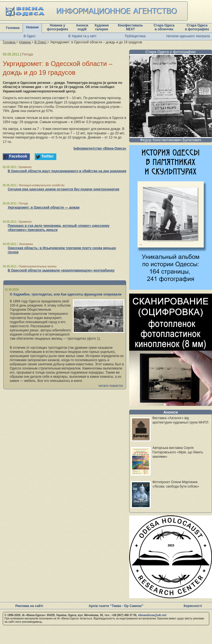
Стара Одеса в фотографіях (197, 27)
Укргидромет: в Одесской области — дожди (44, 207)
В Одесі (29, 36)
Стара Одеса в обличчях (164, 27)
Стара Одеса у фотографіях (171, 52)
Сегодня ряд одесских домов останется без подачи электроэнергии (63, 189)
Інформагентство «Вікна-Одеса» (100, 148)
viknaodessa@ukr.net (152, 615)
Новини (32, 27)
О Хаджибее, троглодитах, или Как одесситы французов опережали (66, 294)
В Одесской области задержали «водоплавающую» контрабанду (61, 270)
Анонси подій (82, 27)
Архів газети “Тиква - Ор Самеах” (116, 606)
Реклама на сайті (29, 606)
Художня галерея (102, 27)
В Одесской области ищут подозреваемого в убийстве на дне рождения (67, 171)
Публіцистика (135, 36)
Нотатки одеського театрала (188, 36)
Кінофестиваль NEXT (130, 27)
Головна (13, 28)
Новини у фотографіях (58, 27)
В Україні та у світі (82, 36)
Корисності (193, 606)
